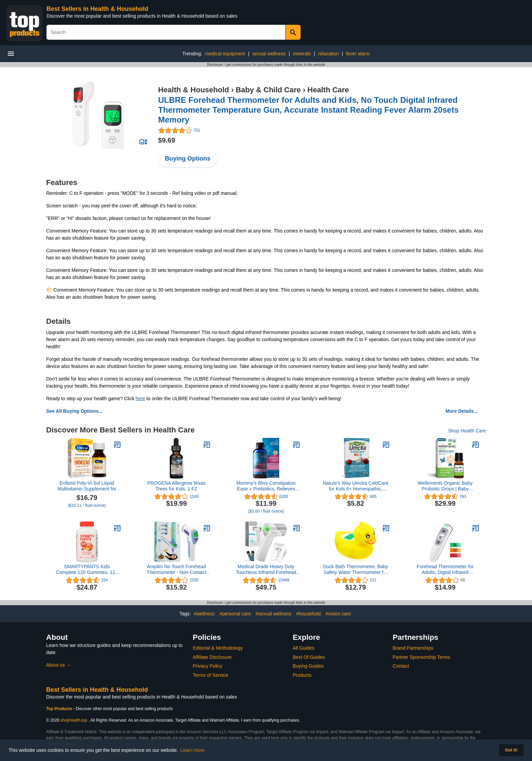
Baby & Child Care (268, 90)
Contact (401, 666)
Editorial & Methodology (218, 648)
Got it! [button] (511, 750)
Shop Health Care (467, 431)
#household (308, 614)
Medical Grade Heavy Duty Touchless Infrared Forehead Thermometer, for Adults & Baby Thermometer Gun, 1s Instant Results (266, 570)
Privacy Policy (207, 666)
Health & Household (194, 90)
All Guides (304, 648)
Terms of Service (210, 675)
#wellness (204, 614)
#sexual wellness (273, 614)
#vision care (338, 614)
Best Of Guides (309, 657)
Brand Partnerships (413, 648)
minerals (302, 54)
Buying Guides (308, 666)
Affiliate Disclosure (212, 657)
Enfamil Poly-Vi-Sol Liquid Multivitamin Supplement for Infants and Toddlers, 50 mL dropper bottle (87, 486)
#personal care (235, 614)
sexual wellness (269, 54)
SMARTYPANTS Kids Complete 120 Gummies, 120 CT (87, 570)
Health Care (328, 90)
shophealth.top (74, 720)
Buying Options (188, 159)
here (140, 398)
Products (302, 675)
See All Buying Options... (74, 411)
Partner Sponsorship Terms (421, 657)
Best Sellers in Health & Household (97, 9)
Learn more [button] (193, 750)
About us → (59, 665)
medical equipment (225, 54)
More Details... (462, 411)
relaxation (329, 54)
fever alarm (358, 54)
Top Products (60, 709)
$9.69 (167, 140)
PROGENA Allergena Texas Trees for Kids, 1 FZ (176, 486)
